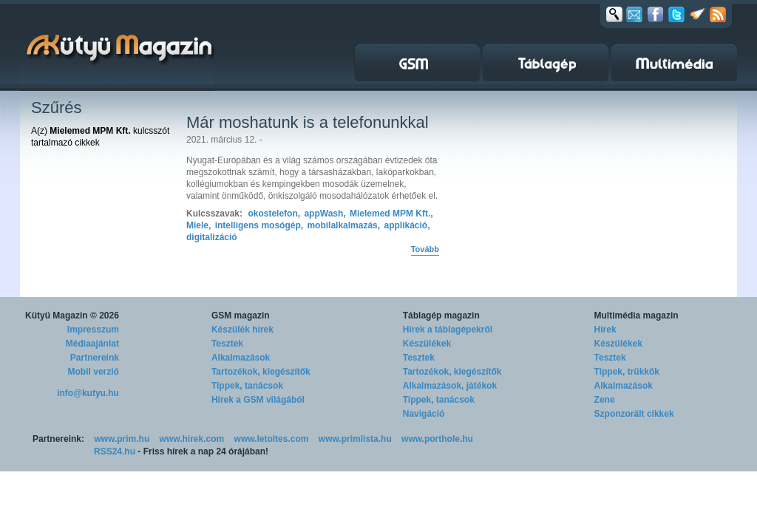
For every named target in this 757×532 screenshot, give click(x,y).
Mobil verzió (94, 372)
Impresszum (93, 330)
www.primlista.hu (355, 439)
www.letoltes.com (272, 439)
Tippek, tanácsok (247, 386)
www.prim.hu (122, 439)
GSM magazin (241, 316)
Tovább (425, 249)
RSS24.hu (115, 451)
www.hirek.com (192, 439)
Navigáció (424, 414)
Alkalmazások (241, 358)
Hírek (605, 330)
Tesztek (227, 344)
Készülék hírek (242, 330)
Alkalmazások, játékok (450, 386)
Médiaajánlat (92, 344)
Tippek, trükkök (627, 372)
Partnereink (95, 358)
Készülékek (427, 344)
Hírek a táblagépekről (448, 330)
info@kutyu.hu (88, 393)
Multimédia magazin (637, 316)
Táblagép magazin (441, 316)
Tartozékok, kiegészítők (261, 372)
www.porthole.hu (437, 439)
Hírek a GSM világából (258, 400)
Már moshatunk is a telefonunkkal (308, 122)
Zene (605, 400)
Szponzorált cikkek (634, 414)
